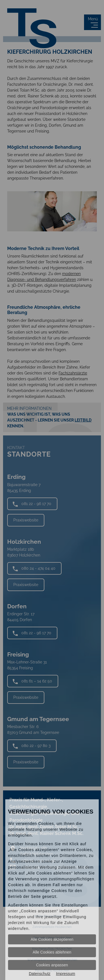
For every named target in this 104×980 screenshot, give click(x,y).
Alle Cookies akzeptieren (52, 939)
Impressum (66, 974)
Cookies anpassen (52, 965)
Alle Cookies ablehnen (52, 952)
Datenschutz (40, 974)
